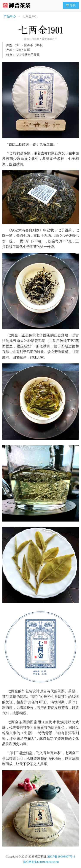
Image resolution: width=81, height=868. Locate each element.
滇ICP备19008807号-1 (61, 857)
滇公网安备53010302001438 (41, 862)
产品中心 (10, 16)
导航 (72, 5)
